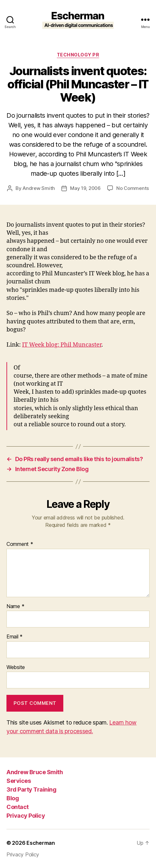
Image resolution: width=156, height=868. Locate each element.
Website (16, 667)
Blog (13, 798)
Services (19, 781)
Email (15, 637)
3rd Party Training (31, 789)
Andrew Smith (39, 188)
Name (15, 607)
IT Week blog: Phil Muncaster (62, 345)
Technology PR (78, 55)
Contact (18, 807)
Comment (20, 544)
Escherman (41, 843)
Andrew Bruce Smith (35, 772)
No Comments (133, 188)
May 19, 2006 (85, 188)
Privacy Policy (26, 816)
